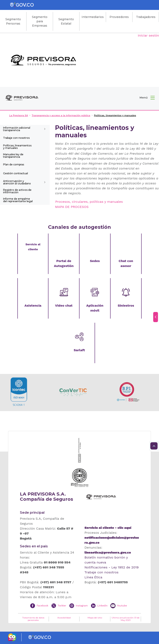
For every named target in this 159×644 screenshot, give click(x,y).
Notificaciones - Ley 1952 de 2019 (112, 567)
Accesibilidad (64, 618)
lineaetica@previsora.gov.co (108, 552)
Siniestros (126, 305)
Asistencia (33, 305)
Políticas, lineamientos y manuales (17, 147)
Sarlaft (79, 350)
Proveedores (119, 17)
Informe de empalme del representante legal (18, 200)
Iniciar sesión (148, 35)
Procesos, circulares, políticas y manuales (89, 202)
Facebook (42, 606)
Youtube (122, 606)
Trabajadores (146, 17)
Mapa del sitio (95, 618)
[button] (147, 98)
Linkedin (102, 606)
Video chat (64, 305)
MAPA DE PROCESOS (72, 207)
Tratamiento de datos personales (33, 619)
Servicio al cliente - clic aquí (108, 528)
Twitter (62, 606)
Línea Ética (93, 577)
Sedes (95, 261)
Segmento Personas (13, 21)
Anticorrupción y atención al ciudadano (17, 182)
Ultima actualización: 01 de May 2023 (126, 619)
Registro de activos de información (17, 191)
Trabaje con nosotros (16, 138)
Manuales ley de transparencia (13, 156)
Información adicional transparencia (17, 129)
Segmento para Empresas (40, 21)
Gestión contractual (16, 173)
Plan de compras (14, 164)
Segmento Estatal (66, 21)
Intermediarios (93, 17)
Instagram (82, 606)
